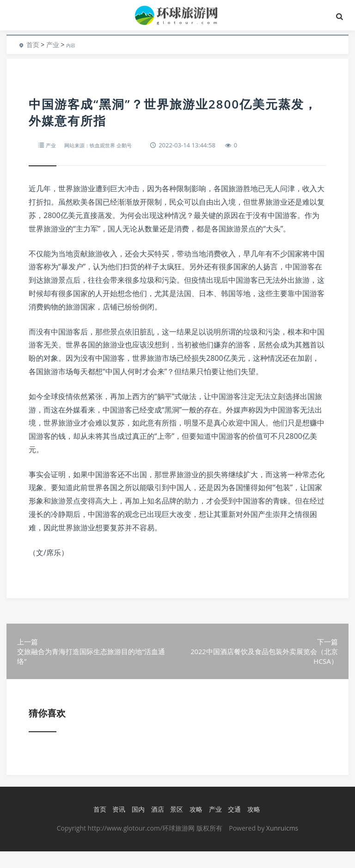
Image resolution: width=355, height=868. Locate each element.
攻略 (195, 826)
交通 (233, 826)
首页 (33, 45)
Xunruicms (282, 845)
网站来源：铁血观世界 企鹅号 (106, 145)
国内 (137, 826)
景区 (175, 826)
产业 (53, 45)
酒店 (156, 826)
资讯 (117, 826)
